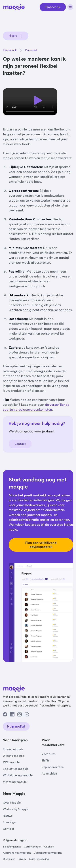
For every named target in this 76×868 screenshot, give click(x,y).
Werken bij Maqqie (16, 809)
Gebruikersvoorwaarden (48, 853)
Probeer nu (53, 7)
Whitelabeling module (18, 775)
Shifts (46, 760)
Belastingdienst (12, 847)
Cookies (49, 847)
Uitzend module (14, 756)
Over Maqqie (12, 803)
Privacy (22, 859)
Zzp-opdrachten (53, 767)
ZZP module (11, 762)
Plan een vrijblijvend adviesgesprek (41, 545)
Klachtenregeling (39, 859)
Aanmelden (49, 774)
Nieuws (8, 816)
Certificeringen (33, 847)
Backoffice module (16, 769)
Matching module (15, 782)
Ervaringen (10, 822)
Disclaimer (9, 859)
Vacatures (48, 754)
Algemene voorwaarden (17, 853)
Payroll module (13, 749)
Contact (20, 444)
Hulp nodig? (16, 726)
